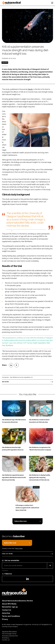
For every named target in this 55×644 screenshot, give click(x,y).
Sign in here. (19, 548)
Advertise (6, 613)
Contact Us (7, 610)
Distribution (23, 457)
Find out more (7, 554)
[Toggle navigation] (52, 3)
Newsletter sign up (10, 607)
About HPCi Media (9, 604)
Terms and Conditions (11, 616)
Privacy (5, 619)
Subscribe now (21, 521)
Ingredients (5, 63)
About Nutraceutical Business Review (17, 601)
